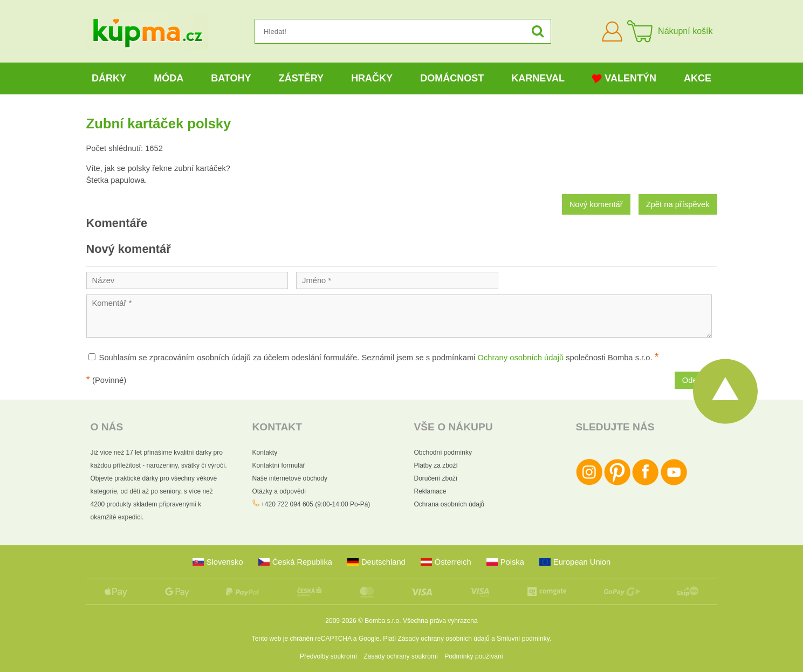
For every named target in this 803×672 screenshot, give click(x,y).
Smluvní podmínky (523, 639)
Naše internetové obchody (290, 478)
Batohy (231, 78)
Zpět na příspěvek (678, 204)
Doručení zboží (436, 478)
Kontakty (265, 452)
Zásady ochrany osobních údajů (444, 639)
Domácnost (452, 78)
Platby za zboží (436, 465)
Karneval (538, 78)
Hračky (372, 78)
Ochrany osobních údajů (521, 358)
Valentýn (624, 78)
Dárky (109, 78)
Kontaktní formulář (279, 465)
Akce (698, 78)
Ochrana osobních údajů (449, 504)
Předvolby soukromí (328, 656)
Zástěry (301, 78)
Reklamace (430, 491)
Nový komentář (596, 204)
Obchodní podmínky (443, 452)
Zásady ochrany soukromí (401, 656)
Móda (169, 78)
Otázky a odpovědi (279, 491)
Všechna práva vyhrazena (440, 621)
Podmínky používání (474, 656)
